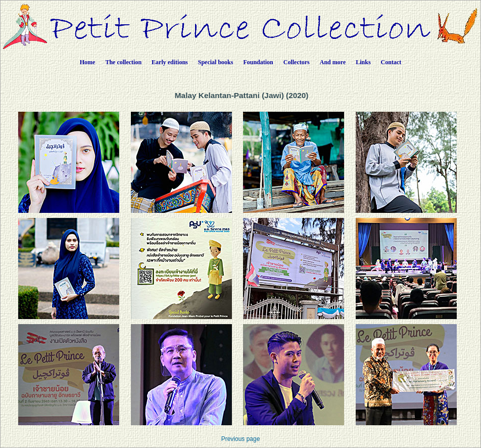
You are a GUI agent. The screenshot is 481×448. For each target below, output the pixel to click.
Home (88, 62)
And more (333, 62)
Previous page (241, 439)
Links (363, 62)
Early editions (170, 62)
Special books (216, 62)
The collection (123, 62)
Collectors (297, 62)
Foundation (258, 62)
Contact (391, 62)
